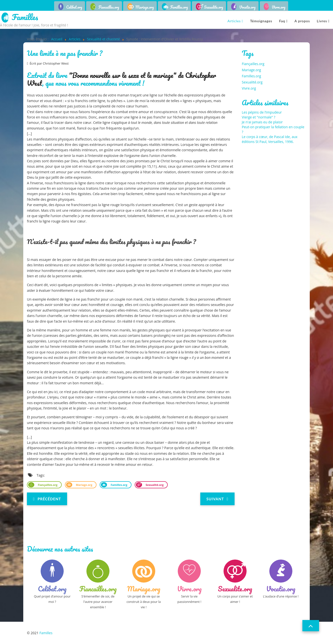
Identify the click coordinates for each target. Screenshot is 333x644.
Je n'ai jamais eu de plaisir (262, 122)
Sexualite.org (214, 7)
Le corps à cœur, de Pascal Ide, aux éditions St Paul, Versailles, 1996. (270, 139)
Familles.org (179, 7)
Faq (282, 21)
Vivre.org (279, 7)
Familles (25, 18)
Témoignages (261, 21)
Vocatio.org (247, 7)
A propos (302, 21)
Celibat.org (74, 7)
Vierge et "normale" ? (259, 117)
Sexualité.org (154, 485)
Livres (322, 21)
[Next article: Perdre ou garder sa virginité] (217, 499)
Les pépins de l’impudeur (262, 112)
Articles (234, 21)
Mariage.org (145, 7)
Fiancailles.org (109, 7)
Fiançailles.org (47, 485)
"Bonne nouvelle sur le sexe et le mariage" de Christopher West (121, 79)
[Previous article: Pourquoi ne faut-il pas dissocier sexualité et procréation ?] (47, 499)
